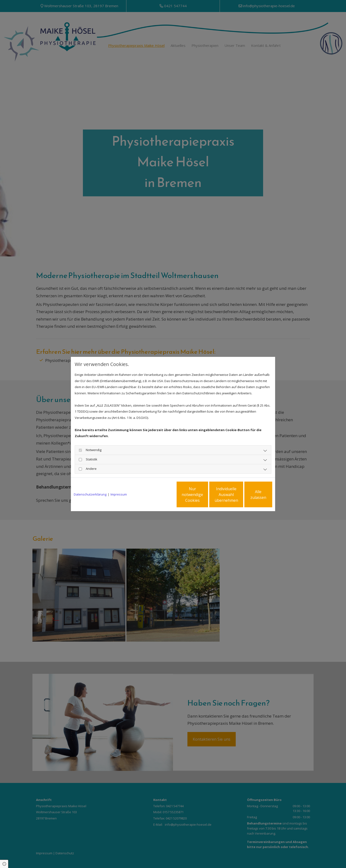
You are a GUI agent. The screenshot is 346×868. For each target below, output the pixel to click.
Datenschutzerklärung (90, 494)
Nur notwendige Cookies (159, 495)
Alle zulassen (250, 495)
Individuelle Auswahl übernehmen (204, 495)
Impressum (119, 494)
